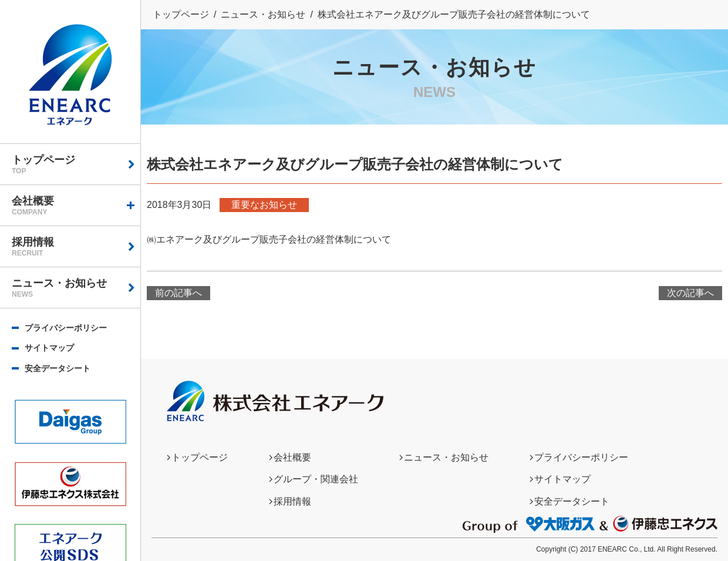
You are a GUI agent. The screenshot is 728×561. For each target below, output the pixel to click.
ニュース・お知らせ (76, 288)
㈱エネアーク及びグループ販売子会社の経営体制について (269, 239)
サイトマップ (49, 348)
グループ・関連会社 (316, 479)
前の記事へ (178, 293)
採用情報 (76, 247)
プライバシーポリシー (66, 328)
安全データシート (58, 368)
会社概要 (76, 206)
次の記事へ (690, 293)
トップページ (76, 164)
